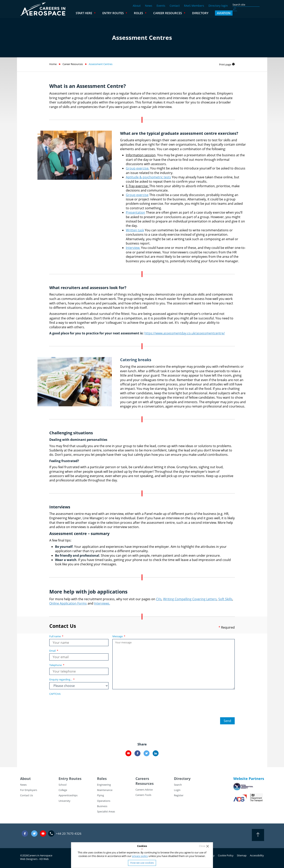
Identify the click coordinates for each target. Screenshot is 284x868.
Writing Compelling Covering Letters (190, 599)
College (63, 790)
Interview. (133, 248)
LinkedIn (156, 753)
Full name (56, 636)
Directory (232, 13)
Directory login (218, 6)
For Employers (29, 790)
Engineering (104, 785)
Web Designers (29, 859)
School (63, 785)
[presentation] (79, 704)
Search (178, 785)
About (137, 6)
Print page (225, 64)
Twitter (147, 753)
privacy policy (140, 856)
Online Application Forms (68, 603)
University (64, 801)
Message (119, 636)
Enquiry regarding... (62, 679)
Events (161, 6)
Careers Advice (144, 790)
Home (53, 64)
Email (54, 651)
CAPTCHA (55, 694)
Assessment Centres (101, 64)
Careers (142, 779)
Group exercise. (138, 168)
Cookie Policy (226, 855)
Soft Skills (225, 599)
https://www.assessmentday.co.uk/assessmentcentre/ (185, 333)
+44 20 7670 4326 (69, 834)
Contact (175, 6)
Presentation (135, 212)
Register (179, 795)
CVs (159, 599)
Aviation (255, 13)
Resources (145, 783)
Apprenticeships (68, 795)
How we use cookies (142, 863)
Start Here (115, 13)
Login (177, 790)
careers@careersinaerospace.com (43, 833)
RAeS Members (194, 6)
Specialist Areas (106, 811)
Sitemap (242, 855)
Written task (135, 230)
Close (202, 846)
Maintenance (105, 790)
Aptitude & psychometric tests (148, 177)
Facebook (137, 753)
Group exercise (137, 195)
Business (102, 806)
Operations (104, 801)
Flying (100, 795)
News (149, 6)
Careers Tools (143, 795)
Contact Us (27, 795)
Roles (170, 13)
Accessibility (257, 855)
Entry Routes (145, 13)
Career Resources (199, 13)
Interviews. (102, 603)
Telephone (57, 665)
